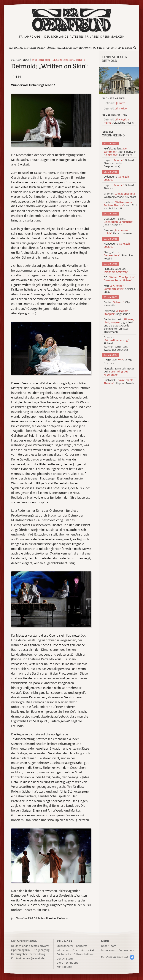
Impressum (108, 950)
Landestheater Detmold (69, 60)
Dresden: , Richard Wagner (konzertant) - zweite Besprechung (117, 344)
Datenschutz (126, 950)
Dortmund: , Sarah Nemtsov (118, 362)
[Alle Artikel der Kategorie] (119, 80)
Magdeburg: (117, 245)
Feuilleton (64, 48)
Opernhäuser (46, 48)
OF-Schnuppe (115, 48)
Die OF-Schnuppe (67, 963)
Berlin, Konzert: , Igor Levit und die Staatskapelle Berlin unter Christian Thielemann (119, 326)
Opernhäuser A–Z (83, 950)
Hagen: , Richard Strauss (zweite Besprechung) (119, 163)
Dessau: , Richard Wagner (118, 232)
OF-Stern (99, 48)
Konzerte (82, 946)
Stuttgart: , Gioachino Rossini (118, 255)
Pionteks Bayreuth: (116, 270)
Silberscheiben (83, 954)
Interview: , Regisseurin (117, 313)
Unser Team (109, 946)
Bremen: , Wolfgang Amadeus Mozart (120, 195)
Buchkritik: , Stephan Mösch (119, 382)
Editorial (16, 48)
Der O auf (115, 957)
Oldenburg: (116, 178)
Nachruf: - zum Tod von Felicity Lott (120, 205)
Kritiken (30, 48)
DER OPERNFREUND (24, 941)
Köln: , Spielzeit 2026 (119, 289)
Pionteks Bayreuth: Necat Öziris (119, 372)
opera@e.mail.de (34, 958)
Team (128, 48)
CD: (119, 279)
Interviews (63, 950)
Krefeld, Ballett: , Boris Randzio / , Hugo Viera (120, 152)
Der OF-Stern (65, 959)
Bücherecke (64, 954)
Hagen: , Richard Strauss (119, 187)
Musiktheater (41, 60)
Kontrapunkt (83, 48)
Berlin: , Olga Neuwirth (117, 304)
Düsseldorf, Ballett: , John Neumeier (118, 222)
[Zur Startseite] (71, 20)
